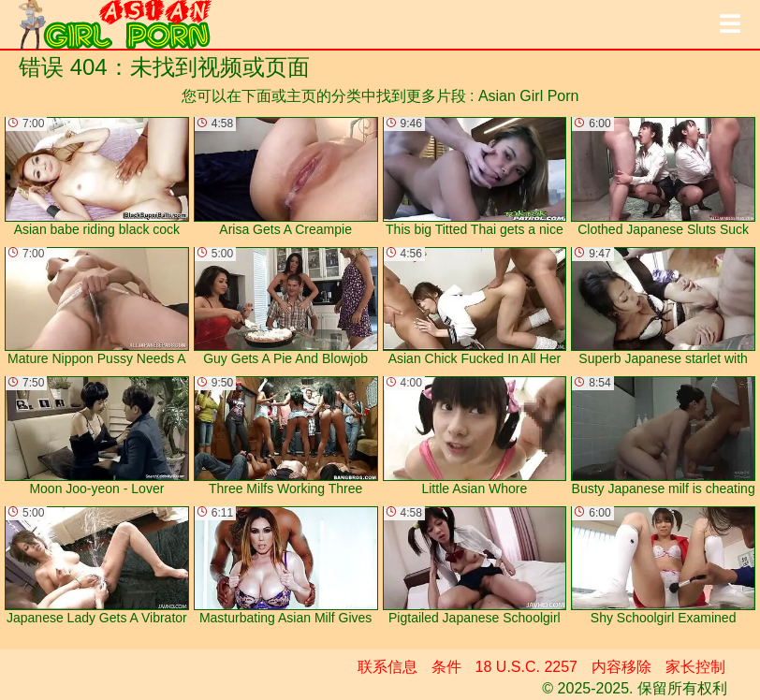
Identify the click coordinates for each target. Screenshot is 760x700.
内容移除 (621, 667)
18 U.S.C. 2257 (526, 667)
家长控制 (695, 667)
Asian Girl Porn (529, 96)
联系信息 (387, 667)
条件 (446, 667)
